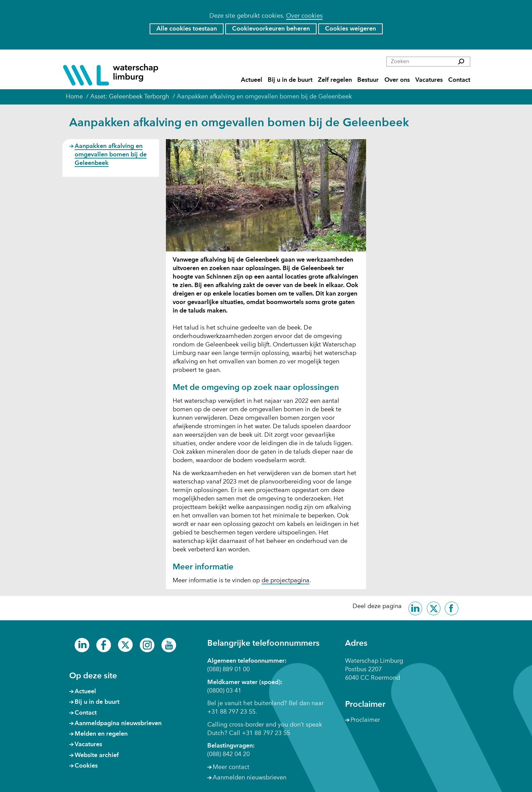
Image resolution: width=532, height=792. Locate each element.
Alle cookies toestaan (187, 29)
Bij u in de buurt (290, 80)
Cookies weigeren (350, 29)
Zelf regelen (335, 80)
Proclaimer (365, 720)
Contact (459, 80)
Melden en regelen (101, 734)
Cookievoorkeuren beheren (271, 29)
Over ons (397, 80)
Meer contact (231, 767)
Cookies (86, 766)
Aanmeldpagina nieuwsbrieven (118, 723)
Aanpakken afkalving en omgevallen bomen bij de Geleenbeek (111, 155)
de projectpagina (286, 581)
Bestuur (368, 80)
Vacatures (429, 80)
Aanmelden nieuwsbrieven (250, 778)
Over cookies (304, 16)
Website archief (97, 755)
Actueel (252, 80)
